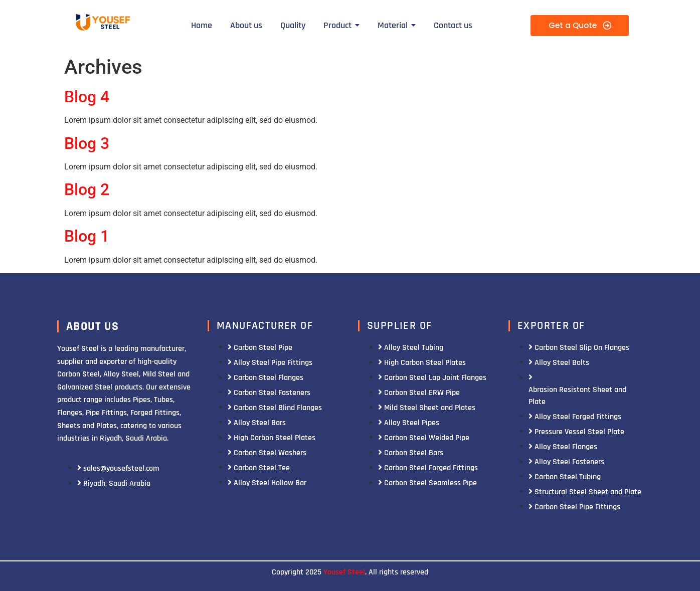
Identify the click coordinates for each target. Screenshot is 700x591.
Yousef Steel (344, 572)
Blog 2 (87, 189)
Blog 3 (87, 143)
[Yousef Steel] (102, 24)
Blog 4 (87, 97)
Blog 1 (87, 236)
